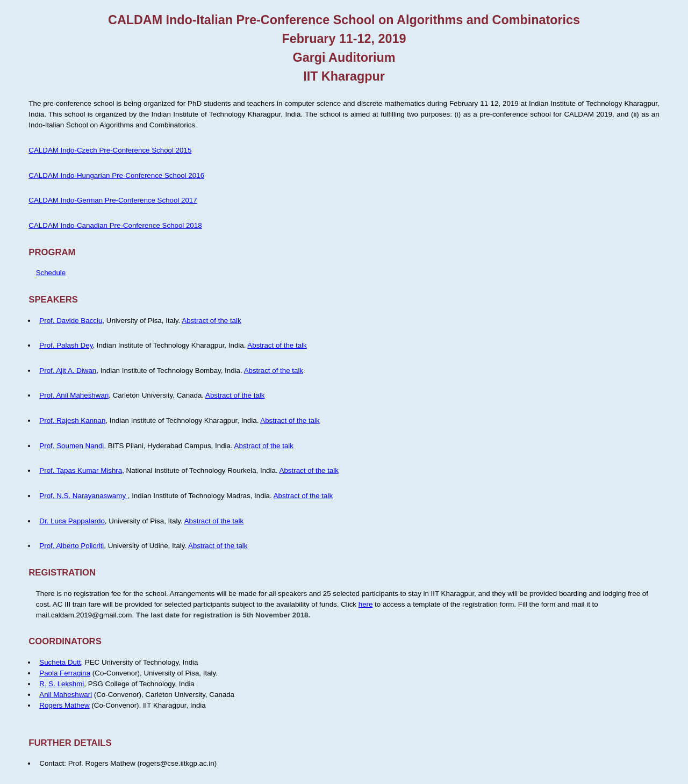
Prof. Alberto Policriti (71, 546)
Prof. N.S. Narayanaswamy (83, 496)
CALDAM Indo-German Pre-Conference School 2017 (113, 200)
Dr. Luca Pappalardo (72, 521)
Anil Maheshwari (66, 695)
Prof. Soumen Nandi (71, 446)
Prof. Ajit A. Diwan (68, 371)
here (366, 604)
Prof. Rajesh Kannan (72, 420)
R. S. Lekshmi (62, 684)
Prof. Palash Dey (66, 345)
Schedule (51, 273)
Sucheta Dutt (60, 662)
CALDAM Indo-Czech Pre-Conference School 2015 (110, 150)
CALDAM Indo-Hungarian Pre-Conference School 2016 (116, 175)
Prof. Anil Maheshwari (74, 395)
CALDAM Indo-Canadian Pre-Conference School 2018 (115, 225)
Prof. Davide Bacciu (71, 321)
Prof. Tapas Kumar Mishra (81, 470)
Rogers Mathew (64, 705)
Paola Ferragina (65, 673)
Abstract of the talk (211, 321)
